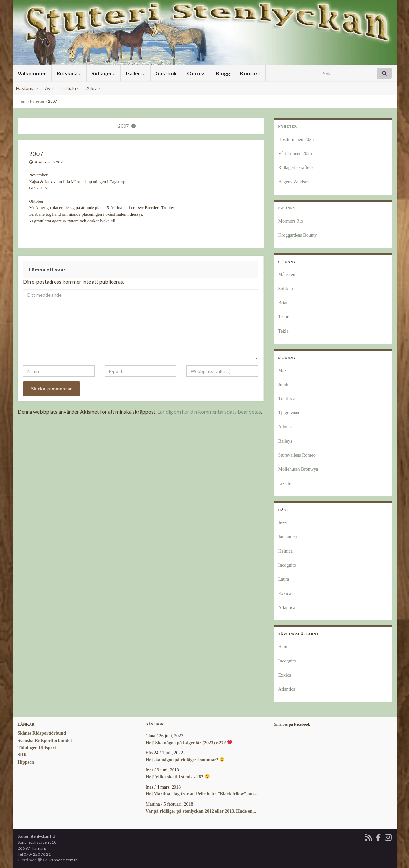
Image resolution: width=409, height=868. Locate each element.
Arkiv (93, 88)
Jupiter (285, 385)
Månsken (287, 275)
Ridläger (103, 73)
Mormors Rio (291, 221)
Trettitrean (288, 399)
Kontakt (250, 73)
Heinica (286, 551)
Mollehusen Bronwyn (298, 469)
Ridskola (69, 73)
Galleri (135, 73)
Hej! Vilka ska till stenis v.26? (178, 777)
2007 (123, 126)
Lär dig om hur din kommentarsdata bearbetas (209, 412)
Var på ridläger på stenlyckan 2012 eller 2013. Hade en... (201, 811)
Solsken (286, 289)
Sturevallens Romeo (297, 455)
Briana (285, 303)
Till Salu (70, 88)
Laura (284, 579)
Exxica (285, 593)
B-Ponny (287, 208)
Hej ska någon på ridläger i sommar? (185, 760)
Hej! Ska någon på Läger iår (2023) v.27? (189, 743)
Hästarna (27, 88)
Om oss (196, 73)
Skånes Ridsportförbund (42, 733)
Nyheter (37, 101)
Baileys (285, 441)
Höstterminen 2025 (296, 139)
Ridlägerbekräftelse (297, 168)
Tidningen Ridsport (37, 748)
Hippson (26, 762)
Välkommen (32, 73)
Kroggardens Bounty (298, 235)
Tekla (284, 331)
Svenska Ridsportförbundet (45, 740)
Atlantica (287, 608)
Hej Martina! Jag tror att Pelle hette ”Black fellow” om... (201, 794)
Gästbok (166, 73)
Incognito (287, 565)
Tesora (285, 317)
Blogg (223, 73)
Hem (22, 101)
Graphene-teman (62, 860)
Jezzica (285, 523)
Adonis (285, 427)
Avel (49, 88)
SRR (22, 755)
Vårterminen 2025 (295, 153)
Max (283, 370)
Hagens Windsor (294, 182)
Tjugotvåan (289, 413)
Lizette (285, 483)
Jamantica (288, 537)
